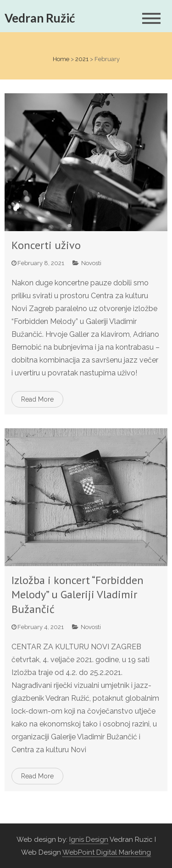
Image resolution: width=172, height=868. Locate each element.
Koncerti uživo (46, 245)
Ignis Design (89, 840)
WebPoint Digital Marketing (107, 852)
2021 (82, 59)
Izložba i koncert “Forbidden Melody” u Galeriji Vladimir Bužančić (78, 594)
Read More (37, 399)
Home (61, 59)
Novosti (91, 263)
